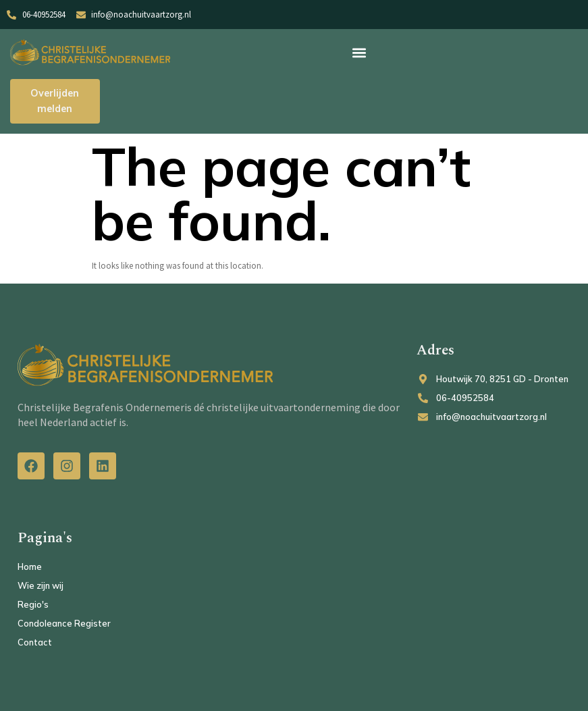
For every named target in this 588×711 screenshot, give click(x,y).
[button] (359, 52)
